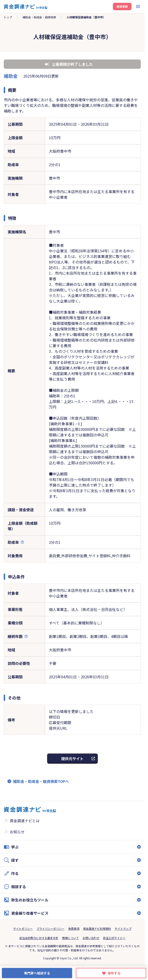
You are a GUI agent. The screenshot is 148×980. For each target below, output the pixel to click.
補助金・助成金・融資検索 (39, 17)
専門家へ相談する (37, 973)
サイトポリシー (23, 929)
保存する (114, 973)
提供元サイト (72, 759)
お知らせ (17, 832)
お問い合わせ (91, 938)
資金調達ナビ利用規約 (97, 929)
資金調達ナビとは (25, 821)
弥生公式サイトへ (114, 938)
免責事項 (74, 929)
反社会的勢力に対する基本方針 (39, 938)
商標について (71, 938)
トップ (8, 17)
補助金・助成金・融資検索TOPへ (41, 781)
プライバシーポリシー (50, 929)
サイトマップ (123, 929)
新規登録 (122, 6)
